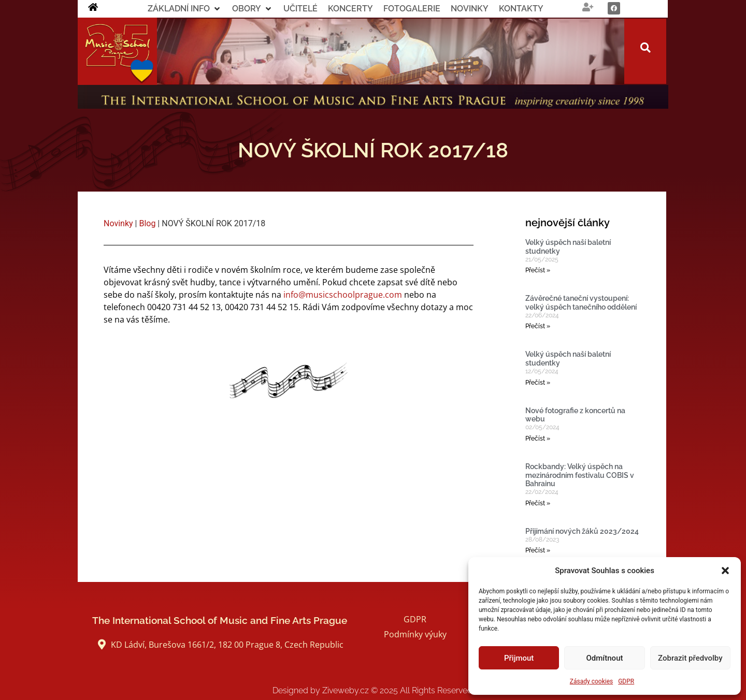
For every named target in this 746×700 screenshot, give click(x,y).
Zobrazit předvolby (690, 658)
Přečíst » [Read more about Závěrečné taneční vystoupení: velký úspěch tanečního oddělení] (538, 326)
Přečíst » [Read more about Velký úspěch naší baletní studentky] (538, 383)
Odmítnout (605, 658)
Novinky (118, 223)
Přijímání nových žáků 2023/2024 (582, 531)
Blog (147, 223)
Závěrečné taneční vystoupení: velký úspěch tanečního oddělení (581, 303)
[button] (725, 571)
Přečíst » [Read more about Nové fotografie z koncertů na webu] (538, 439)
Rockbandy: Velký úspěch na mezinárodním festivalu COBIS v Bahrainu (580, 475)
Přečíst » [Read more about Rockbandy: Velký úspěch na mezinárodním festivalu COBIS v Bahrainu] (538, 503)
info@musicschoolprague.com (343, 295)
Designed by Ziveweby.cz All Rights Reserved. (373, 690)
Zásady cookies (591, 681)
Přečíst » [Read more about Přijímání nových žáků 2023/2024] (538, 550)
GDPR (626, 681)
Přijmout (519, 658)
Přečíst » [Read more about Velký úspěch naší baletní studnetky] (538, 270)
